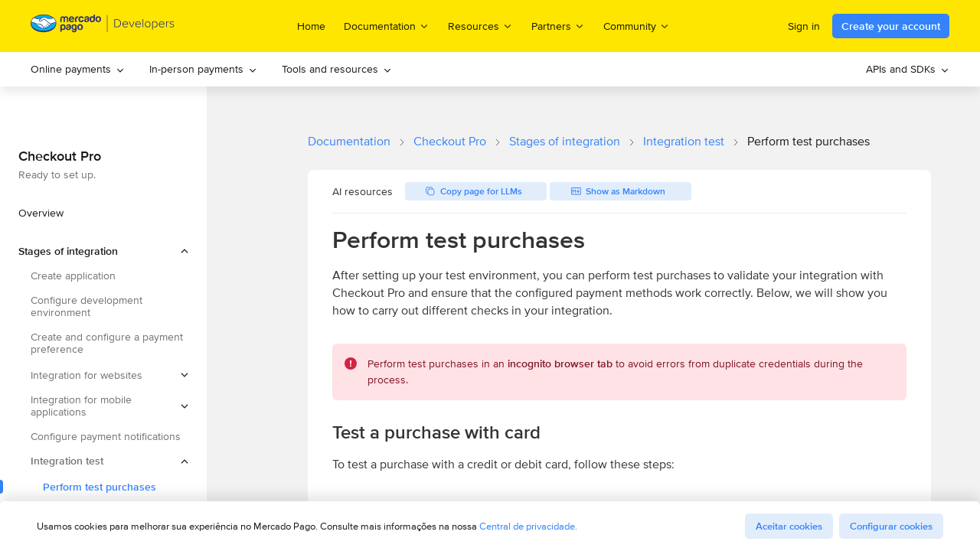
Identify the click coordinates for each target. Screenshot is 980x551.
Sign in (804, 26)
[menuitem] (78, 69)
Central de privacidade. (528, 526)
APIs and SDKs (908, 69)
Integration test (684, 141)
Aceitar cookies (789, 526)
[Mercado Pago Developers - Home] (103, 26)
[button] (103, 251)
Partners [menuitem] (558, 26)
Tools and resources (337, 69)
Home (311, 26)
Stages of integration (565, 141)
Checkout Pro (450, 141)
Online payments (78, 69)
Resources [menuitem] (480, 26)
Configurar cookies (891, 526)
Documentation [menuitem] (387, 26)
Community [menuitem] (637, 26)
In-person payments (203, 69)
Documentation (349, 141)
